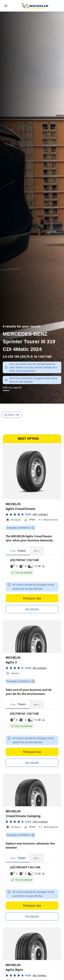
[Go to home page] (35, 6)
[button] (27, 514)
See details (32, 609)
